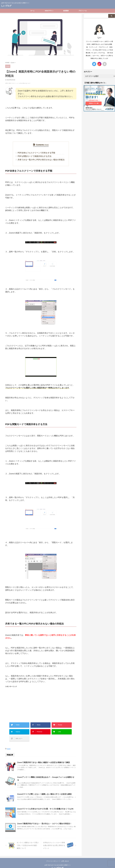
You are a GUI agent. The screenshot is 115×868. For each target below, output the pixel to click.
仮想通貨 (66, 11)
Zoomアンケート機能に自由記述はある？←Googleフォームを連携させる (45, 773)
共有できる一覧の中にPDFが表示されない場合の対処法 (41, 159)
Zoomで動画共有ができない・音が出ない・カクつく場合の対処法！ (43, 817)
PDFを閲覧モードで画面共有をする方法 (35, 156)
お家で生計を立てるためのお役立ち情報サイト (58, 858)
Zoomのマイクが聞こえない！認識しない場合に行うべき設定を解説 (43, 787)
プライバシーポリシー (52, 854)
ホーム (32, 11)
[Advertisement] (41, 702)
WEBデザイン (49, 11)
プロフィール (83, 11)
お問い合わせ (65, 854)
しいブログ (6, 6)
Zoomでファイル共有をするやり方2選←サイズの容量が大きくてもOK (44, 802)
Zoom (9, 744)
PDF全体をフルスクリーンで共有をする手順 (37, 152)
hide (47, 145)
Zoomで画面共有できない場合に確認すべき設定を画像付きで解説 (42, 758)
